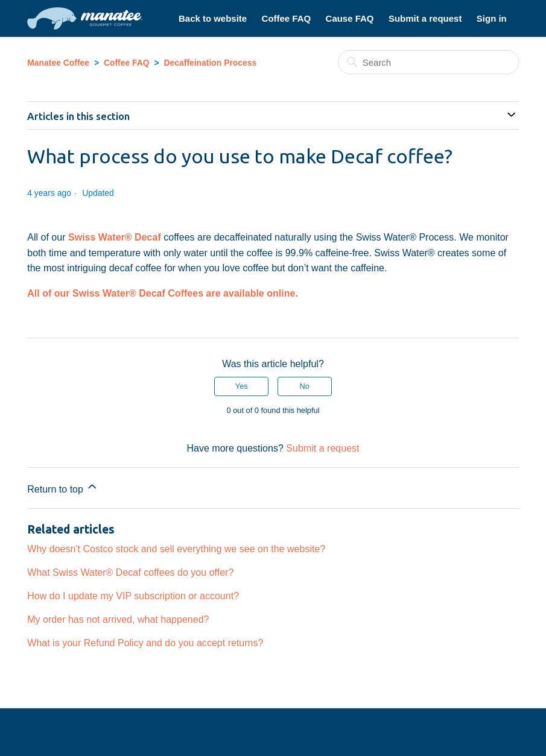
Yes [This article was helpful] (242, 386)
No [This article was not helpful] (305, 386)
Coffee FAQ (287, 18)
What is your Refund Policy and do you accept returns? (145, 643)
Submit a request (425, 18)
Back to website (213, 18)
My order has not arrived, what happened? (118, 619)
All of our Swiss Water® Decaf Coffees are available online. (163, 293)
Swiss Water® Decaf (115, 237)
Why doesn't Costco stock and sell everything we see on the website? (176, 549)
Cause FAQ (350, 18)
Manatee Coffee (58, 63)
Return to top (63, 487)
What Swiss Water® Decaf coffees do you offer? (130, 572)
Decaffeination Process (211, 63)
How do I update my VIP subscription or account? (133, 596)
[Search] (428, 62)
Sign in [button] (492, 18)
